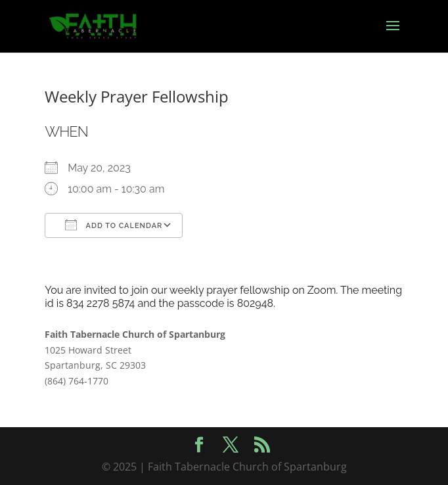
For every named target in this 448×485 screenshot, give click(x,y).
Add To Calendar (114, 225)
